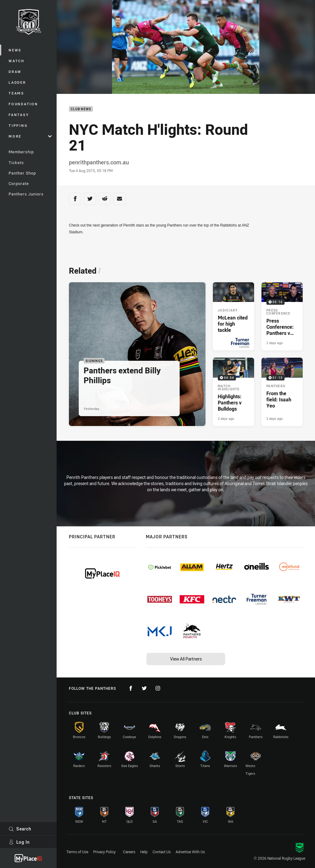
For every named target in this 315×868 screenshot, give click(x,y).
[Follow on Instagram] (158, 688)
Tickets (16, 163)
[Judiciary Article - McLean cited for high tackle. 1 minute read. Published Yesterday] (233, 316)
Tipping (18, 125)
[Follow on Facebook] (131, 688)
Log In (19, 842)
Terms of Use (77, 852)
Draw (15, 72)
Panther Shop (22, 173)
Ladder (17, 82)
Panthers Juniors (26, 194)
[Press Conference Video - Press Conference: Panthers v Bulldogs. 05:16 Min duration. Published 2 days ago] (282, 316)
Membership (21, 152)
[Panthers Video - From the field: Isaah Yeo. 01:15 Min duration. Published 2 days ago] (282, 392)
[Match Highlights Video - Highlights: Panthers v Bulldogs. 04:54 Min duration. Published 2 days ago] (233, 392)
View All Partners (186, 659)
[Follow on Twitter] (144, 688)
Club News (81, 109)
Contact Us (162, 852)
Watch (17, 61)
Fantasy (19, 115)
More (30, 136)
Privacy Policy (104, 852)
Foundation (23, 104)
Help (144, 852)
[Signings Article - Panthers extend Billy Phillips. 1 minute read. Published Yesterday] (137, 354)
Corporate (19, 183)
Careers (129, 852)
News (15, 50)
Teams (16, 93)
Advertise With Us (190, 852)
